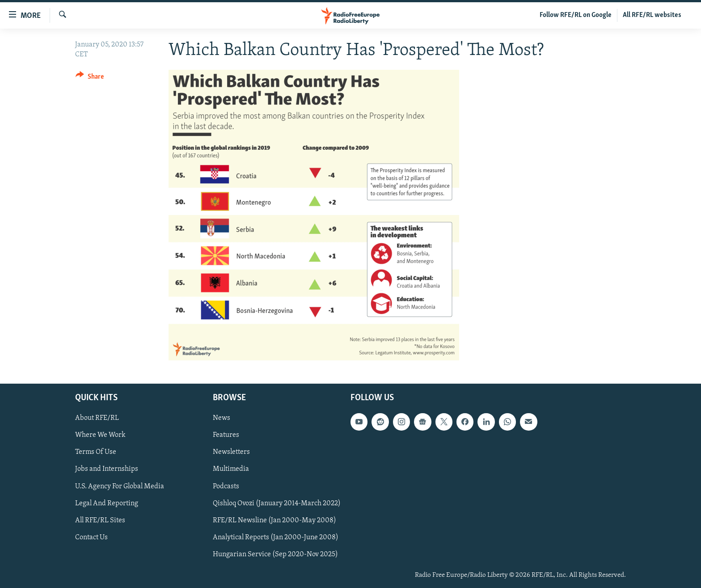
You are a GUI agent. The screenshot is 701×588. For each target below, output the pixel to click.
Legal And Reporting (107, 503)
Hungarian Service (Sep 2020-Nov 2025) (275, 554)
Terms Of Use (96, 453)
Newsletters (231, 453)
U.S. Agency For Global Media (120, 486)
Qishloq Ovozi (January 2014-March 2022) (277, 503)
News (222, 418)
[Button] (90, 78)
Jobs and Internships (107, 470)
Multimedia (231, 470)
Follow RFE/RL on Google (576, 15)
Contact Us (91, 537)
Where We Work (100, 435)
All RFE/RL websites (652, 15)
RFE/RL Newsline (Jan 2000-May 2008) (274, 520)
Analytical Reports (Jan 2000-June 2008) (276, 537)
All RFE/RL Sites (100, 520)
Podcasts (226, 486)
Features (226, 435)
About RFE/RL (97, 418)
